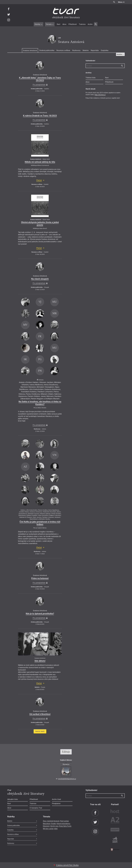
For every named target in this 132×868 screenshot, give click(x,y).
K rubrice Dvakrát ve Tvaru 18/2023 (40, 116)
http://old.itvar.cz (100, 95)
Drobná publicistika (47, 50)
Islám (56, 829)
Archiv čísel (56, 799)
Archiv (90, 24)
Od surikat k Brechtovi (40, 714)
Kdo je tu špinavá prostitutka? (40, 614)
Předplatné (56, 803)
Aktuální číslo (13, 799)
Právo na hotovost (40, 578)
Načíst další (40, 731)
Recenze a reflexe (63, 50)
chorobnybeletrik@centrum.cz (67, 779)
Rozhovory (76, 50)
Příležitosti (73, 24)
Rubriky (39, 24)
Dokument (46, 826)
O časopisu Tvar (36, 808)
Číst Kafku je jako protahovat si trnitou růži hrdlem (40, 523)
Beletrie (86, 50)
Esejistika (105, 50)
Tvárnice (82, 24)
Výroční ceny (54, 826)
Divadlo (54, 824)
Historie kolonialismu (63, 824)
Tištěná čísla (91, 78)
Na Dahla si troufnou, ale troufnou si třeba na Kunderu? (40, 403)
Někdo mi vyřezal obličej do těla (40, 162)
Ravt (59, 24)
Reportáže (95, 50)
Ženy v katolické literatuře (51, 821)
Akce (64, 24)
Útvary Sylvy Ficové (65, 826)
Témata (50, 24)
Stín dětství (40, 661)
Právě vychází (64, 821)
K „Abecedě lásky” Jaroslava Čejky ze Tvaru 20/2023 (40, 79)
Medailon (120, 54)
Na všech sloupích (40, 279)
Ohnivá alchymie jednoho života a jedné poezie (40, 224)
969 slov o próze (48, 829)
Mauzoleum (47, 824)
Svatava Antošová (30, 50)
